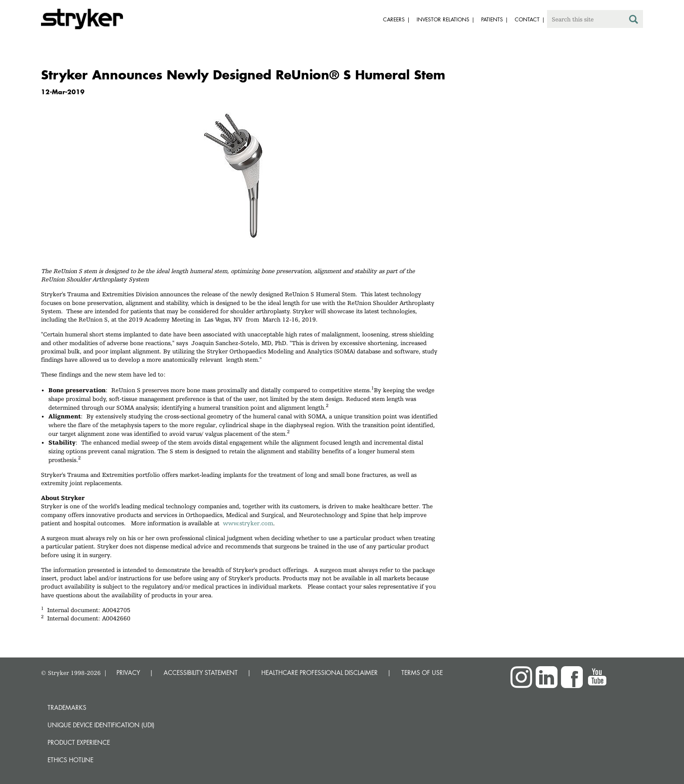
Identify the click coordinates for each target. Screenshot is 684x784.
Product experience (79, 742)
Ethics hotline (70, 760)
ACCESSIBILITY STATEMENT (201, 673)
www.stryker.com (248, 523)
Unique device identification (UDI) (101, 725)
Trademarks (67, 707)
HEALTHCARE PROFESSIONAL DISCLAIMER (320, 673)
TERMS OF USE (422, 673)
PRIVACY (128, 673)
